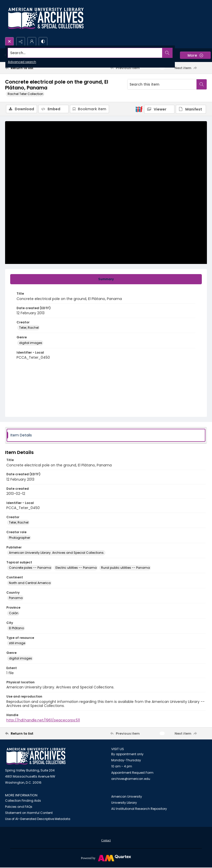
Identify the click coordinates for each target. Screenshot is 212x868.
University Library (124, 803)
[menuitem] (106, 840)
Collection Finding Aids (23, 801)
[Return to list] (32, 68)
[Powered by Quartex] (106, 858)
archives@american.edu (131, 779)
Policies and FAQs (19, 807)
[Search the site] (85, 53)
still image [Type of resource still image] (17, 643)
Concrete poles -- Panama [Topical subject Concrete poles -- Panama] (30, 568)
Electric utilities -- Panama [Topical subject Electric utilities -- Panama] (76, 568)
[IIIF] (139, 109)
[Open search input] (9, 41)
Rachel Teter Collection (25, 94)
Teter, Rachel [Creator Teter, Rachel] (29, 328)
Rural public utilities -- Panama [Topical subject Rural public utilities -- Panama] (125, 568)
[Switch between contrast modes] (43, 41)
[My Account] (32, 41)
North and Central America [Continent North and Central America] (30, 583)
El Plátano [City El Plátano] (16, 628)
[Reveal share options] (21, 41)
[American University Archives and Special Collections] (36, 756)
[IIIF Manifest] (191, 109)
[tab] (106, 279)
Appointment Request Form (132, 773)
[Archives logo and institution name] (46, 19)
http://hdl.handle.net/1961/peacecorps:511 (43, 720)
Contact (106, 840)
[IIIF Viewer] (159, 109)
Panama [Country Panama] (16, 598)
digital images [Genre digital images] (31, 343)
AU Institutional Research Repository (139, 809)
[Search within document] (202, 84)
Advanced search (22, 62)
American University (127, 796)
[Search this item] (162, 84)
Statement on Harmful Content (29, 813)
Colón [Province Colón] (14, 613)
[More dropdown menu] (195, 55)
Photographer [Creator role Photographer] (19, 538)
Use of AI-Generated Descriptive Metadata (38, 819)
